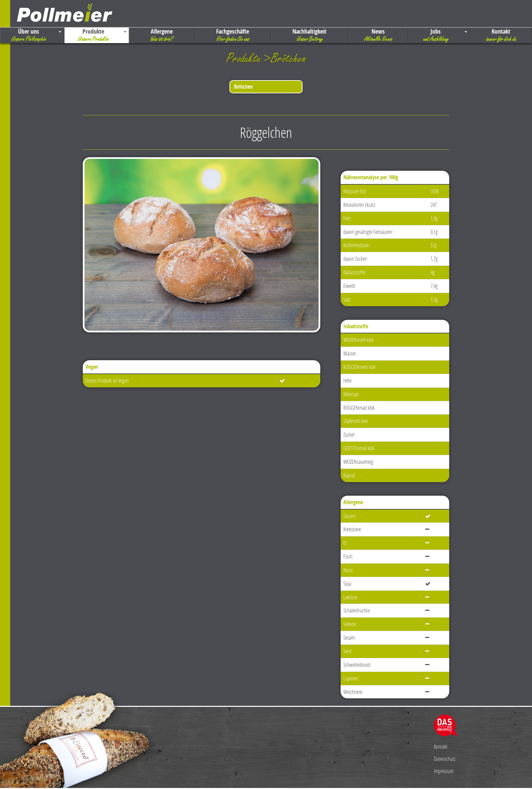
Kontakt (501, 35)
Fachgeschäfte (233, 35)
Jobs (439, 35)
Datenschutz (445, 759)
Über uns (32, 35)
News (378, 35)
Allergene (162, 35)
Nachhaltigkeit (309, 35)
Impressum (444, 771)
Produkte (97, 35)
